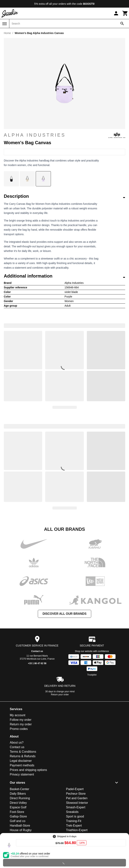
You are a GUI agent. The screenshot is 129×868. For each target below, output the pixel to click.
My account (18, 715)
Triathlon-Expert (77, 830)
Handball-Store (20, 826)
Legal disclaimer (21, 761)
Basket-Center (20, 789)
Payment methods (22, 765)
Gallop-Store (18, 816)
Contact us (37, 651)
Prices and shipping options (28, 770)
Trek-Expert (74, 826)
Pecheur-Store (76, 794)
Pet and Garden (77, 798)
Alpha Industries (64, 135)
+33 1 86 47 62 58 (37, 663)
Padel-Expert (75, 789)
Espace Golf (18, 807)
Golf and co (18, 821)
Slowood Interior (77, 803)
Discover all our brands (64, 614)
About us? (17, 743)
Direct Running (20, 798)
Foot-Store (17, 812)
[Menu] (5, 24)
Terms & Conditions (23, 752)
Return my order (21, 724)
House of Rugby (21, 830)
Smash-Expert (76, 807)
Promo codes (19, 729)
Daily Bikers (18, 794)
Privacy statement (22, 774)
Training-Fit (74, 821)
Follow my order (21, 720)
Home (7, 33)
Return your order (60, 695)
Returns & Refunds (23, 756)
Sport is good (75, 816)
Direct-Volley (18, 803)
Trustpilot (92, 675)
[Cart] (125, 13)
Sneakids (72, 812)
